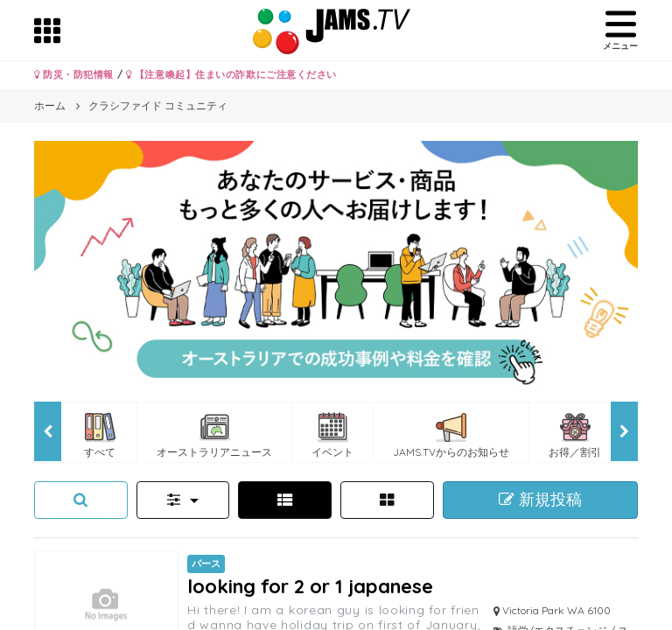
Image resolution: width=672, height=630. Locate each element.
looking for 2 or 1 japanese (310, 586)
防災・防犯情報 (74, 74)
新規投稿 (540, 500)
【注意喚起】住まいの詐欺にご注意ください (231, 74)
